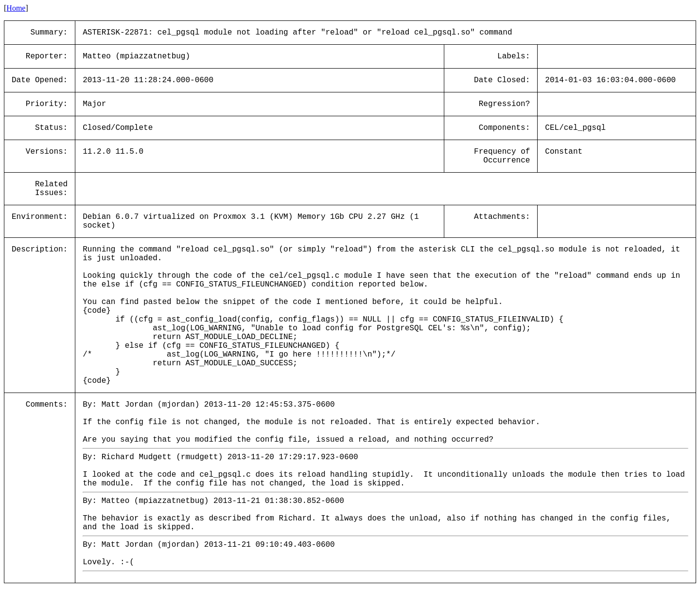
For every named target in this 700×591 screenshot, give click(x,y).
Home (16, 8)
